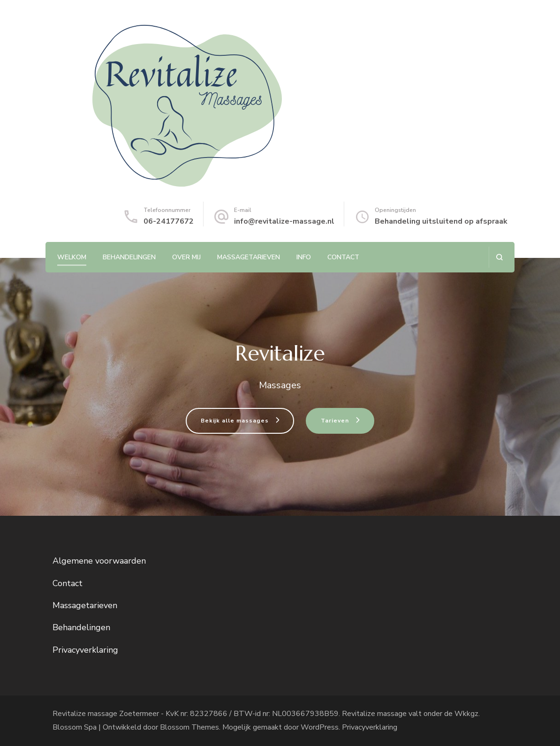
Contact (343, 257)
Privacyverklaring (85, 650)
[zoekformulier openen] (499, 257)
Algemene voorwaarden (99, 561)
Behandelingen (129, 257)
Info (304, 257)
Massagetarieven (249, 257)
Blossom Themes (189, 727)
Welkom (72, 257)
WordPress (320, 727)
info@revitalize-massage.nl (284, 221)
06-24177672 (169, 221)
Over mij (186, 257)
